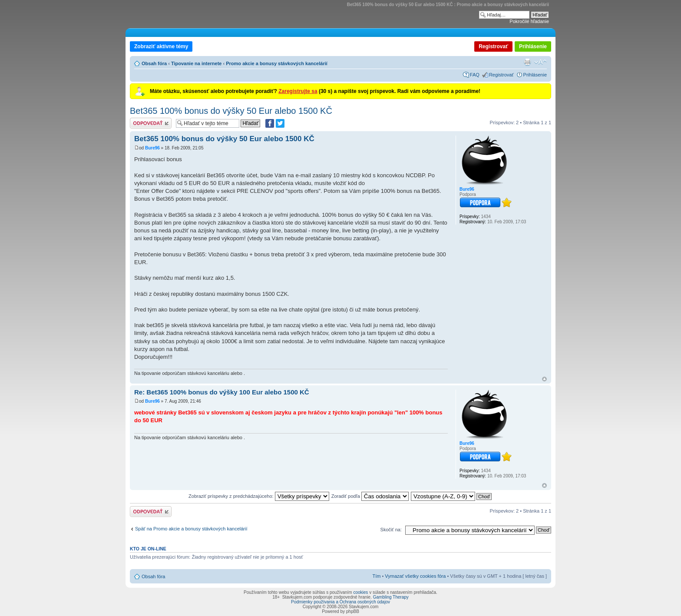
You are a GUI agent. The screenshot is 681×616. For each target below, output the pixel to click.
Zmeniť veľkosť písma (541, 62)
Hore (544, 379)
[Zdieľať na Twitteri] (280, 123)
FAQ (475, 75)
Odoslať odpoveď (151, 123)
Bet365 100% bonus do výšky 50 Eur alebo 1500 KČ (231, 111)
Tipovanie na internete (197, 63)
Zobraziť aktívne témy (161, 46)
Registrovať (493, 46)
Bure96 (152, 148)
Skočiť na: (391, 530)
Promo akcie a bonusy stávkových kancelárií (277, 63)
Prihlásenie (533, 46)
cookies (360, 592)
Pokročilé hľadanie (529, 21)
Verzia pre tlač (527, 62)
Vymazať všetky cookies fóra (415, 576)
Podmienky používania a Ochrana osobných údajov (340, 602)
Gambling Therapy (391, 597)
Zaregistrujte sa (298, 91)
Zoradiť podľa (370, 496)
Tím (376, 576)
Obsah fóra (154, 63)
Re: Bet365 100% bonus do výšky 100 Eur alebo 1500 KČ (222, 392)
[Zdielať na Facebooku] (270, 123)
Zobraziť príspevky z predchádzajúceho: (259, 496)
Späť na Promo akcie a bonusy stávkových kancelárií (191, 529)
